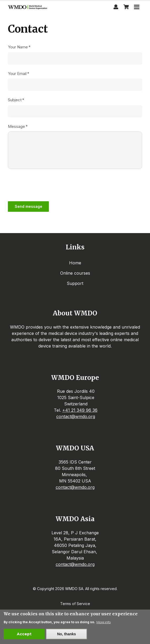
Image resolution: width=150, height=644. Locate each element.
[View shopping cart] (126, 7)
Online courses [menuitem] (75, 273)
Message (16, 126)
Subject (15, 100)
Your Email (17, 74)
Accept (24, 634)
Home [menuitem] (75, 263)
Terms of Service (75, 604)
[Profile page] (116, 7)
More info (104, 622)
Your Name (18, 47)
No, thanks (66, 634)
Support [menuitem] (75, 283)
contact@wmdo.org (76, 416)
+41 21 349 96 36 (80, 410)
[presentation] (48, 185)
